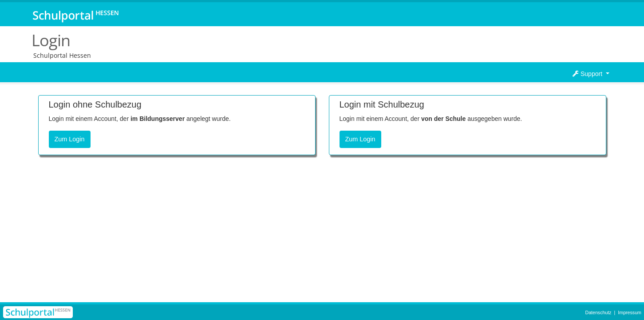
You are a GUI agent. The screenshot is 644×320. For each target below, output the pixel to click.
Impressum (630, 312)
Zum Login (70, 139)
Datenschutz (598, 312)
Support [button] (588, 74)
